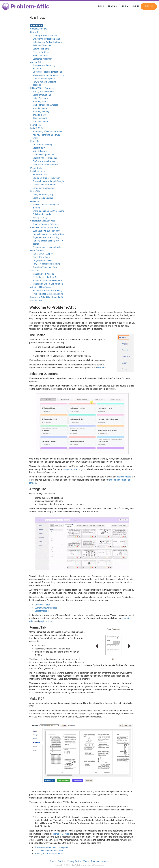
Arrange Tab (36, 62)
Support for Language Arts (43, 221)
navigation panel (70, 469)
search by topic (124, 477)
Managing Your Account (44, 274)
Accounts (35, 271)
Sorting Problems (41, 49)
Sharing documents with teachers (48, 211)
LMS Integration (38, 171)
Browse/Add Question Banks (46, 39)
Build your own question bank (46, 231)
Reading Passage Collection (46, 224)
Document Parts (42, 605)
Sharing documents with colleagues (51, 847)
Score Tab (35, 191)
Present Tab (36, 168)
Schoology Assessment (44, 188)
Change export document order (47, 247)
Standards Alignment (42, 59)
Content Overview (39, 29)
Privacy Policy (74, 861)
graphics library (46, 621)
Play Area (102, 368)
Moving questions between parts (48, 75)
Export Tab (35, 141)
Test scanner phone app (44, 155)
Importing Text (39, 115)
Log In (135, 6)
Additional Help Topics (41, 287)
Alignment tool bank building (46, 237)
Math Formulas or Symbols (45, 105)
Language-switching (42, 260)
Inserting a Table (40, 102)
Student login (39, 148)
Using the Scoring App (43, 195)
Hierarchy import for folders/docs (48, 234)
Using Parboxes (40, 98)
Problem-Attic (26, 7)
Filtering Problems (41, 52)
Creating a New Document (45, 35)
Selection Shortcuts (42, 45)
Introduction (37, 25)
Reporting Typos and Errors (45, 267)
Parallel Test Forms (42, 257)
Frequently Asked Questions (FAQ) (46, 297)
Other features (37, 251)
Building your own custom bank (49, 854)
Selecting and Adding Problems (47, 42)
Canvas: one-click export (44, 185)
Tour (101, 6)
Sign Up (149, 6)
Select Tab (35, 32)
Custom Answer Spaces (44, 79)
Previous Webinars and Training (47, 291)
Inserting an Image (41, 112)
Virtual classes (40, 151)
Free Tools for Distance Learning (48, 294)
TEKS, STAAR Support (43, 254)
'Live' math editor (41, 118)
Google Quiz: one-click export (46, 178)
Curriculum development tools (44, 227)
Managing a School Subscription (48, 284)
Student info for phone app (45, 158)
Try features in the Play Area (46, 277)
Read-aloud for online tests (45, 165)
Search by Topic (40, 55)
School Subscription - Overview (47, 280)
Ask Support (36, 300)
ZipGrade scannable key (44, 161)
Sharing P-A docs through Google (48, 181)
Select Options (42, 611)
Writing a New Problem (43, 92)
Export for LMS (40, 175)
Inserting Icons (40, 108)
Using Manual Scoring (43, 198)
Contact (106, 861)
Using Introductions (42, 95)
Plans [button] (112, 6)
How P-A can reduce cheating (46, 264)
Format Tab (35, 125)
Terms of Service (61, 834)
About (52, 861)
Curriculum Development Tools (49, 850)
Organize (34, 201)
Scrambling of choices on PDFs (47, 132)
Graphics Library (40, 122)
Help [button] (124, 6)
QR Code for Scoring (42, 145)
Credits (61, 861)
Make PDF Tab (37, 128)
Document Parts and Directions (47, 72)
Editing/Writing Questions (42, 88)
